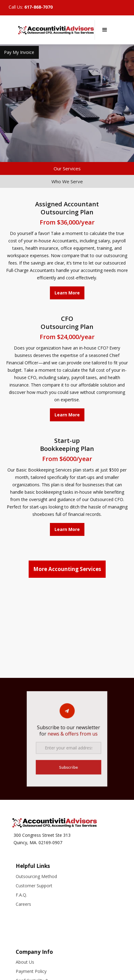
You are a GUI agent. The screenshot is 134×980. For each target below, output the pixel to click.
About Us (25, 962)
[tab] (67, 168)
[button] (105, 30)
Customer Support (34, 886)
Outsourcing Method (36, 876)
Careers (23, 904)
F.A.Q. (21, 895)
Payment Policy (31, 971)
